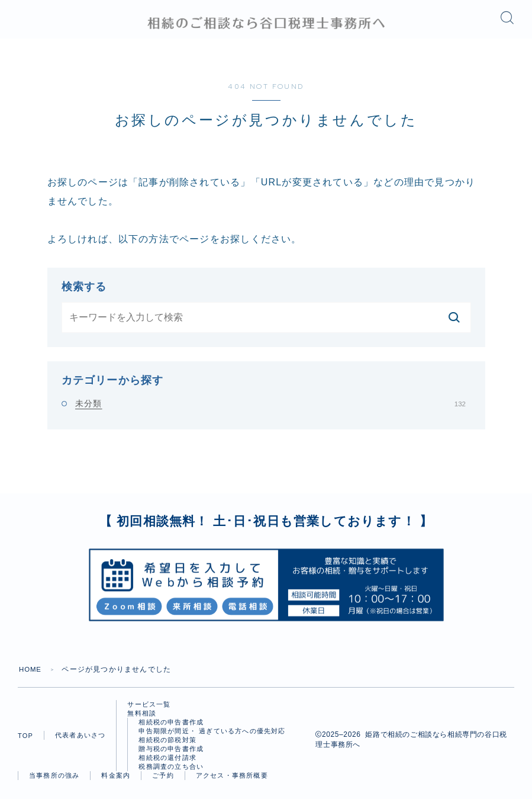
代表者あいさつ (80, 742)
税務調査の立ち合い (171, 773)
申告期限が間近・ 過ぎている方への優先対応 (212, 737)
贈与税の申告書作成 (171, 755)
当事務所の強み (54, 782)
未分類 (270, 410)
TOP (25, 742)
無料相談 (142, 720)
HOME (31, 676)
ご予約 (163, 782)
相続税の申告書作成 (171, 729)
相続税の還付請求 (167, 764)
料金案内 (116, 782)
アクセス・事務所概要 (232, 782)
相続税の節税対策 (167, 746)
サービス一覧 (149, 711)
